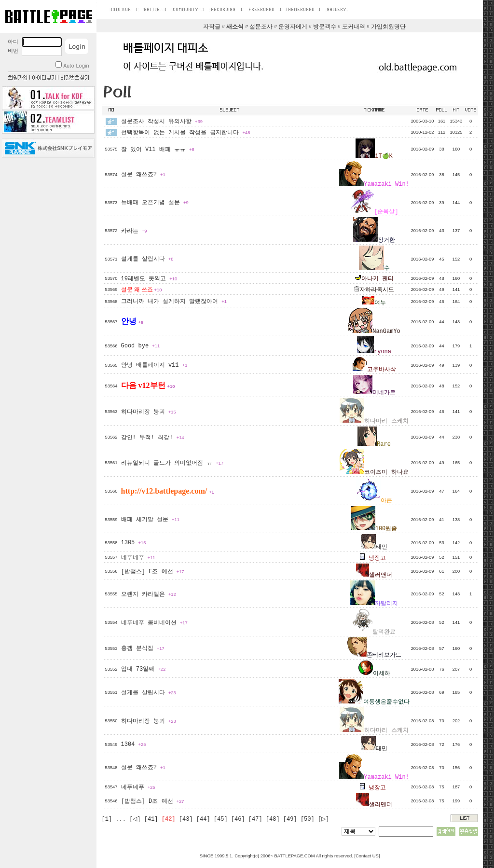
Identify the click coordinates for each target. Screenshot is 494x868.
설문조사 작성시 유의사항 (162, 122)
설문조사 (261, 27)
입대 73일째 (144, 669)
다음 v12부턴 (148, 385)
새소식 (235, 27)
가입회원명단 (388, 27)
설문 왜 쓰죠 (142, 289)
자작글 (212, 27)
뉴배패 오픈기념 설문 (155, 203)
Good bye (141, 346)
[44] (203, 819)
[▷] (323, 819)
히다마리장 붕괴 (149, 412)
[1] (107, 819)
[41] (151, 819)
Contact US (367, 856)
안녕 (132, 321)
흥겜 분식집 (143, 648)
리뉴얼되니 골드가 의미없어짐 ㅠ (172, 463)
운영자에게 (293, 27)
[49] (290, 819)
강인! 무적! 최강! (153, 438)
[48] (273, 819)
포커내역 (354, 27)
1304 (134, 744)
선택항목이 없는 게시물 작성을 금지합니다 (186, 133)
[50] (308, 819)
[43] (186, 819)
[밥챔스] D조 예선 (153, 801)
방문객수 (325, 27)
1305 (134, 543)
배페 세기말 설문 (150, 520)
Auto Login (72, 65)
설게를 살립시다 (147, 259)
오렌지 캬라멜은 (149, 594)
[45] (221, 819)
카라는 (134, 231)
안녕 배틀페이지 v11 (154, 365)
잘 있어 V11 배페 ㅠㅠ (158, 150)
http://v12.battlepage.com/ (168, 491)
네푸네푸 (138, 558)
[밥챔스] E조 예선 (153, 572)
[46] (238, 819)
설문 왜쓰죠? (143, 175)
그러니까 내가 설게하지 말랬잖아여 (174, 302)
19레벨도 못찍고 (149, 279)
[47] (255, 819)
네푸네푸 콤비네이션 (154, 623)
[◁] (135, 819)
